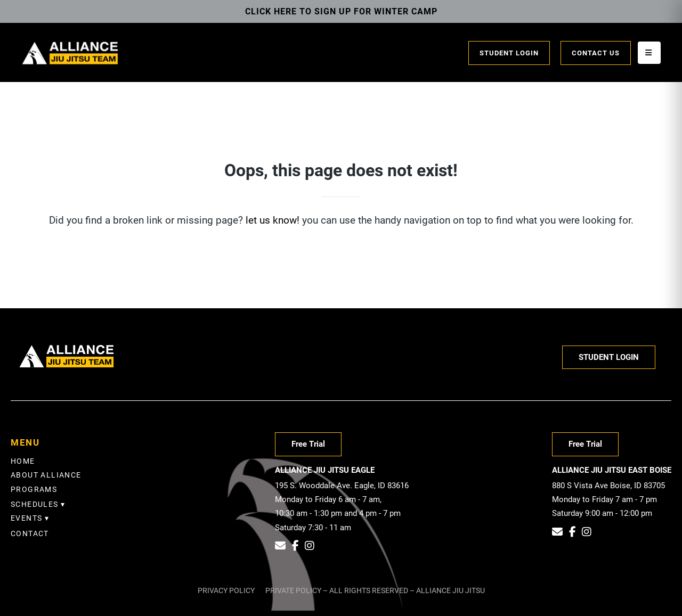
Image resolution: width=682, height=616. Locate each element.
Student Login (509, 53)
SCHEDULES (35, 504)
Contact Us (596, 53)
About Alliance (46, 475)
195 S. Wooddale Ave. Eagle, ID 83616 (342, 486)
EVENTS (26, 518)
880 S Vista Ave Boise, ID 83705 (608, 486)
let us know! (273, 220)
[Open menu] (649, 53)
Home (23, 461)
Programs (34, 489)
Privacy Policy (226, 590)
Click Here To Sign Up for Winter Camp (341, 11)
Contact (30, 533)
